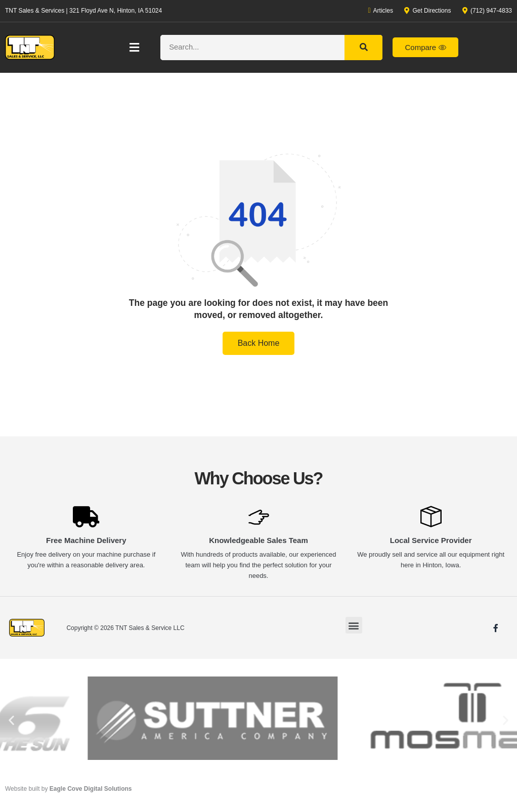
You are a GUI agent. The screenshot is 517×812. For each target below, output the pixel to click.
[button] (135, 47)
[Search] (363, 48)
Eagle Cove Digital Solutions (91, 789)
